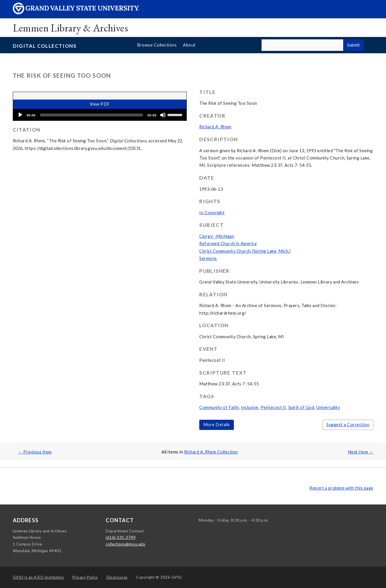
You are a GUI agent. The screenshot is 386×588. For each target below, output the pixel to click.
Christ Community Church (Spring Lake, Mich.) (245, 251)
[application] (100, 115)
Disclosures (117, 577)
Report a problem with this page (341, 488)
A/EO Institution (38, 577)
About (189, 45)
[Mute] (163, 115)
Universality (328, 407)
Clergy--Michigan (217, 236)
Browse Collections (157, 45)
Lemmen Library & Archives (71, 28)
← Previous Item (35, 452)
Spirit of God (301, 407)
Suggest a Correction (348, 425)
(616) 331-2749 (121, 537)
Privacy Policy (85, 577)
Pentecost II (273, 407)
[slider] (91, 115)
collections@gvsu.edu (125, 544)
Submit (353, 45)
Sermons (208, 258)
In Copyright (212, 213)
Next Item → (361, 452)
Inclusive (250, 407)
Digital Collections (45, 46)
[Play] (20, 115)
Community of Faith (219, 407)
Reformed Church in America (228, 243)
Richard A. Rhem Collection (211, 452)
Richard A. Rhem (215, 127)
